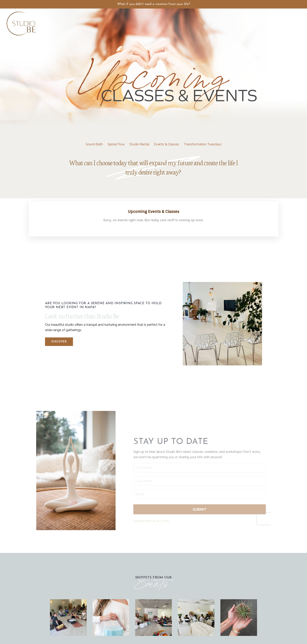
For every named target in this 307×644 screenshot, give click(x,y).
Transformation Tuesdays (203, 144)
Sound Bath (94, 144)
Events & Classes (167, 144)
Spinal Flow (116, 144)
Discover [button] (59, 342)
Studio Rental (139, 144)
